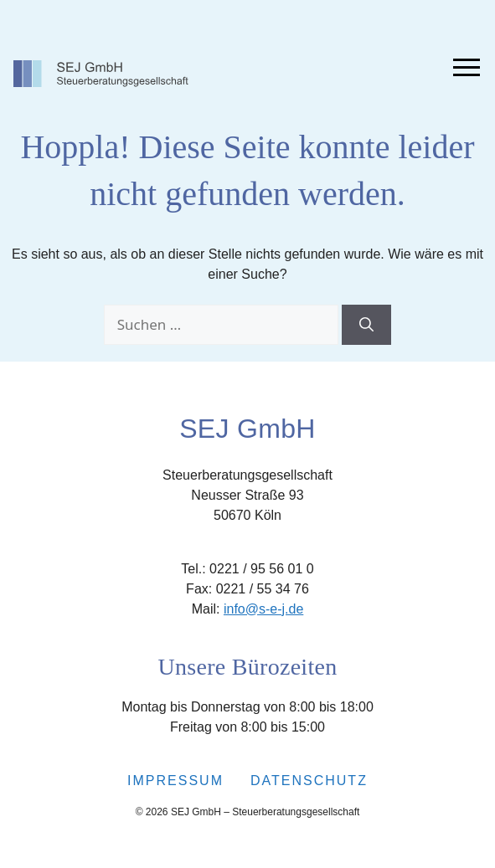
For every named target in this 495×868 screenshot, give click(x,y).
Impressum (175, 781)
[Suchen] (366, 325)
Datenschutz (309, 781)
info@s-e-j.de (263, 609)
